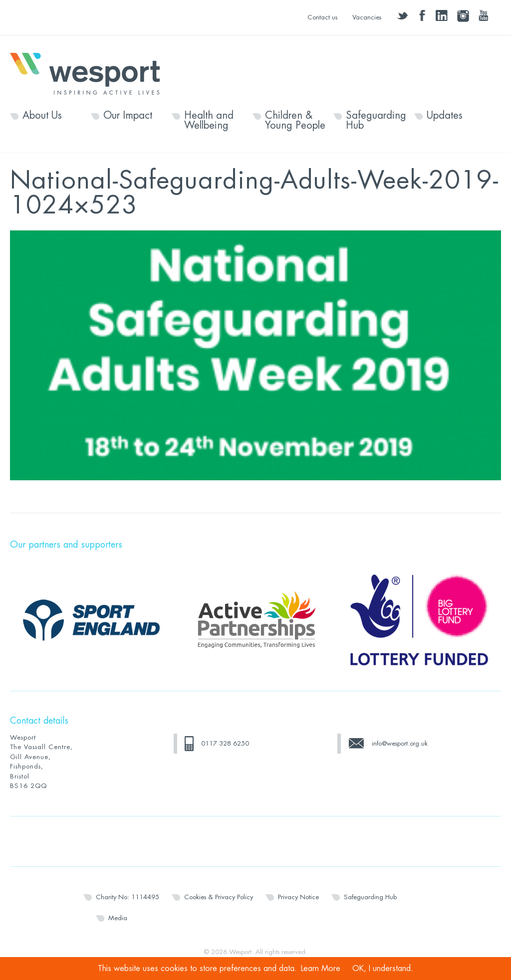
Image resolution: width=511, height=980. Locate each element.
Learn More (321, 969)
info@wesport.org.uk (400, 743)
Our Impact (128, 116)
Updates (445, 116)
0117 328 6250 (225, 743)
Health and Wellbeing (209, 121)
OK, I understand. (383, 969)
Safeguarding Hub (376, 121)
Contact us (322, 17)
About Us (42, 116)
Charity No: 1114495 (128, 897)
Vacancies (367, 17)
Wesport (90, 73)
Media (118, 918)
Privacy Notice (298, 897)
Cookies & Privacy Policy (219, 897)
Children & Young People (295, 121)
